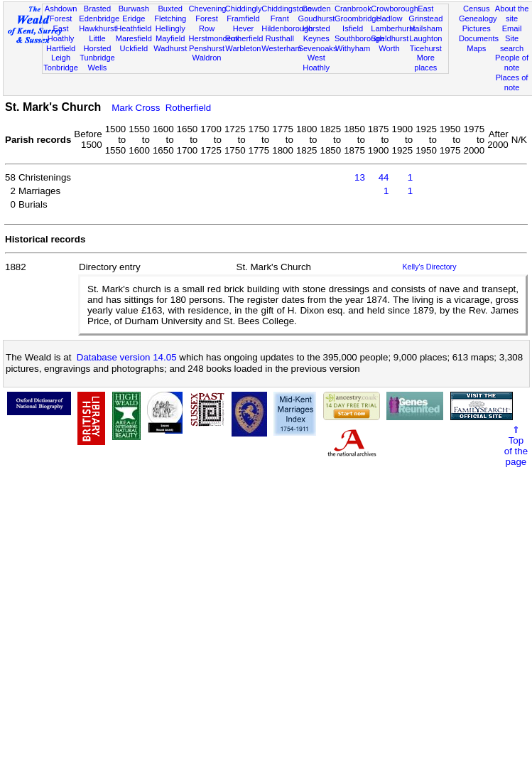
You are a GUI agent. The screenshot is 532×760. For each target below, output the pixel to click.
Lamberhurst (393, 28)
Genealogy (478, 18)
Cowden (316, 9)
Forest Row (206, 23)
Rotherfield (244, 38)
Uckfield (134, 48)
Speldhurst (390, 38)
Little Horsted (98, 43)
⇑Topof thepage (516, 446)
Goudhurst (317, 18)
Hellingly (170, 28)
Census (477, 9)
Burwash (134, 9)
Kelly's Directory (429, 267)
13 (360, 177)
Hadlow (389, 18)
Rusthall (280, 38)
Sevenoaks (318, 48)
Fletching (170, 18)
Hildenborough (287, 28)
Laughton (425, 38)
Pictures (477, 28)
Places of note (512, 82)
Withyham (353, 48)
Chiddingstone (287, 9)
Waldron (207, 58)
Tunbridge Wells (97, 63)
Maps (476, 48)
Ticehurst (426, 48)
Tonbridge (61, 68)
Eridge (134, 18)
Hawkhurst (97, 28)
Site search (512, 43)
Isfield (353, 28)
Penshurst (207, 48)
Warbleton (243, 48)
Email (512, 28)
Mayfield (170, 38)
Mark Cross (136, 108)
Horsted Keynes (316, 33)
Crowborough (395, 9)
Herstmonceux (214, 38)
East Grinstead (425, 14)
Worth (389, 48)
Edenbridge (99, 18)
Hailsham (425, 28)
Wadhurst (170, 48)
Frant (280, 18)
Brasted (97, 9)
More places (425, 63)
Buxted (170, 9)
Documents (479, 38)
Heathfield (134, 28)
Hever (244, 28)
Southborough (359, 38)
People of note (512, 63)
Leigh (61, 58)
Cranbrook (353, 9)
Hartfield (61, 48)
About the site (512, 14)
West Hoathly (316, 63)
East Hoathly (61, 33)
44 (384, 177)
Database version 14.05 (127, 357)
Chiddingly (244, 9)
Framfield (243, 18)
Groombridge (358, 18)
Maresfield (134, 38)
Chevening (207, 9)
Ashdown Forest (61, 14)
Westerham (282, 48)
